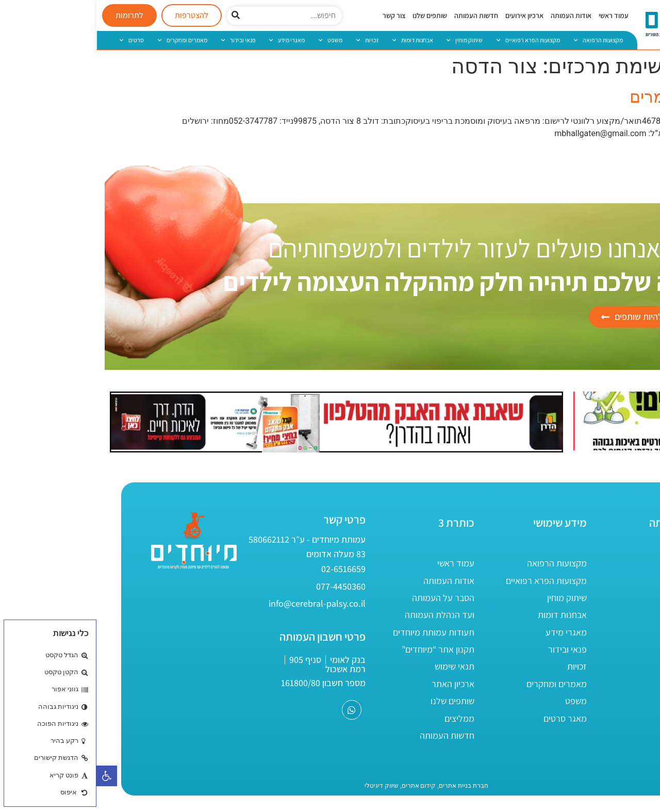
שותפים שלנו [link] (333, 15)
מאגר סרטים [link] (469, 718)
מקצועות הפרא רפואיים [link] (432, 40)
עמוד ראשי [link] (517, 15)
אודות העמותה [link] (475, 15)
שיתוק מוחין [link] (368, 40)
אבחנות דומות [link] (316, 40)
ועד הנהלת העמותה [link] (343, 615)
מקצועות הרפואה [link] (502, 40)
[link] (10, 776)
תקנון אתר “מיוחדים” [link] (342, 649)
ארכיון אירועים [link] (428, 15)
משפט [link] (234, 40)
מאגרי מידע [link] (191, 40)
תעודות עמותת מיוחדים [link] (337, 632)
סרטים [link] (35, 40)
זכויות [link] (271, 40)
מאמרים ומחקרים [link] (86, 40)
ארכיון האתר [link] (357, 684)
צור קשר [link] (298, 15)
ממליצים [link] (363, 718)
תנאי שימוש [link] (358, 666)
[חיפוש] (139, 16)
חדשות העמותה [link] (380, 15)
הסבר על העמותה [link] (347, 598)
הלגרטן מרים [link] (579, 97)
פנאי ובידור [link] (142, 40)
